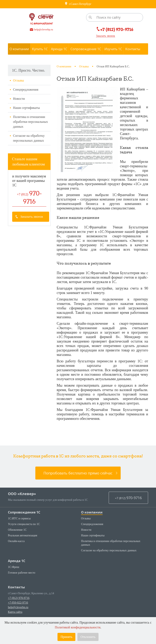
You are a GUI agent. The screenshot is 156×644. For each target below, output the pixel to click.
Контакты (16, 592)
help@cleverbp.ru (18, 612)
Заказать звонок (106, 36)
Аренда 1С (17, 565)
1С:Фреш (14, 571)
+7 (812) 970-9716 (19, 602)
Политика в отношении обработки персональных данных (30, 122)
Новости (19, 99)
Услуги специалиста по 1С (24, 529)
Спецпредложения (26, 90)
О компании (92, 517)
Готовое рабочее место (22, 577)
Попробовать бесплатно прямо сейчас (78, 477)
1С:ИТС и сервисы (19, 523)
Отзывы (18, 80)
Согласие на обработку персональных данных (29, 138)
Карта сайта (15, 616)
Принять (66, 637)
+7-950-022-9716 (18, 607)
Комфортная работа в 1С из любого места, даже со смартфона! (78, 460)
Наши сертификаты (26, 108)
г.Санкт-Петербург (78, 4)
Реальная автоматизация (23, 540)
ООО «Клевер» (22, 498)
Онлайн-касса (16, 546)
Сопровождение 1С (24, 517)
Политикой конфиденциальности (78, 627)
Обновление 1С (17, 534)
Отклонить (88, 637)
